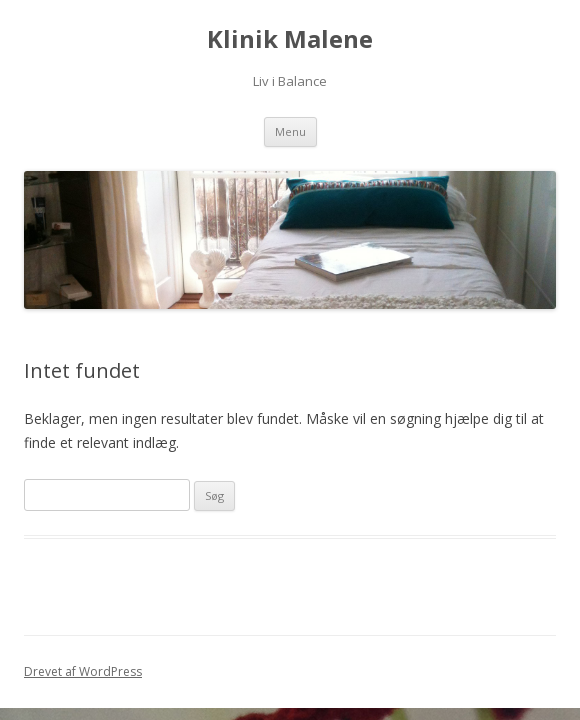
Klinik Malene (290, 39)
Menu (290, 131)
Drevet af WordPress (83, 671)
